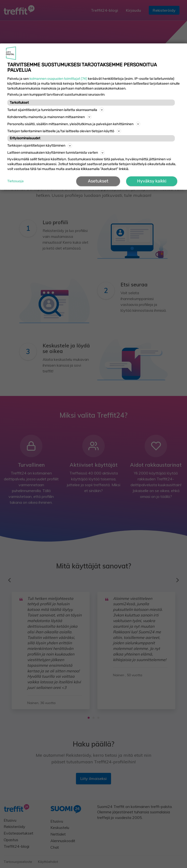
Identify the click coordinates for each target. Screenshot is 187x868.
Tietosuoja (15, 181)
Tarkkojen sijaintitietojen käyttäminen (40, 146)
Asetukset (98, 181)
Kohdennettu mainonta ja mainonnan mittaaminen (49, 117)
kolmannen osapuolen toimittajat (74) (58, 79)
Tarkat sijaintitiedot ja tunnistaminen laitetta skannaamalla (56, 110)
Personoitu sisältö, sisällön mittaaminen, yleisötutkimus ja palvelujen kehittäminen (74, 124)
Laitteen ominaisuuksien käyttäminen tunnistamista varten (56, 153)
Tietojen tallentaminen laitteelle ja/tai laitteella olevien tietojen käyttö (64, 131)
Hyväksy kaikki (152, 181)
